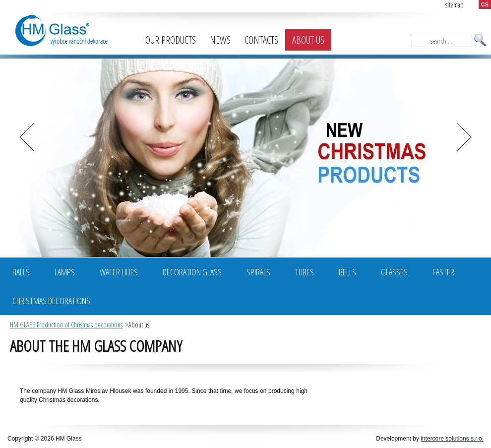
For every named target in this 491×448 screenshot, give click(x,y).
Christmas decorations (51, 301)
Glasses (394, 272)
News (220, 40)
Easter (443, 272)
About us (308, 40)
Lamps (65, 272)
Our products (171, 40)
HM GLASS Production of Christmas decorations (66, 325)
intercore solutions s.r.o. (452, 439)
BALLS (21, 272)
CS (485, 4)
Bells (347, 272)
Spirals (258, 272)
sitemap (455, 5)
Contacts (261, 40)
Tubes (305, 272)
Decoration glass (192, 272)
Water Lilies (119, 272)
